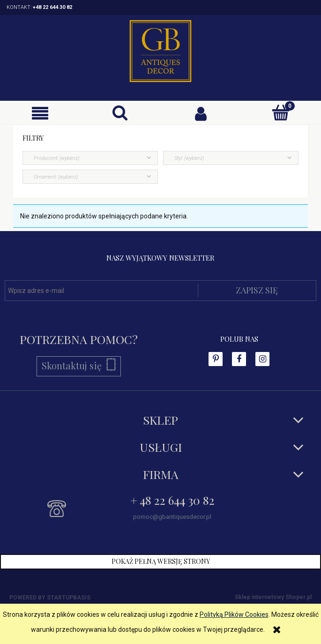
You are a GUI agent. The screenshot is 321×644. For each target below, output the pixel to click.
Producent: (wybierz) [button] (56, 158)
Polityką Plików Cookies (234, 614)
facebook (216, 359)
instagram (262, 359)
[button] (40, 113)
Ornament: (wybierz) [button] (56, 177)
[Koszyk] (281, 112)
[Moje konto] (201, 113)
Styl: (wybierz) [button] (189, 158)
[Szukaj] (120, 112)
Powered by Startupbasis (50, 598)
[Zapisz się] (257, 291)
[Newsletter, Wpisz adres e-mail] (101, 291)
